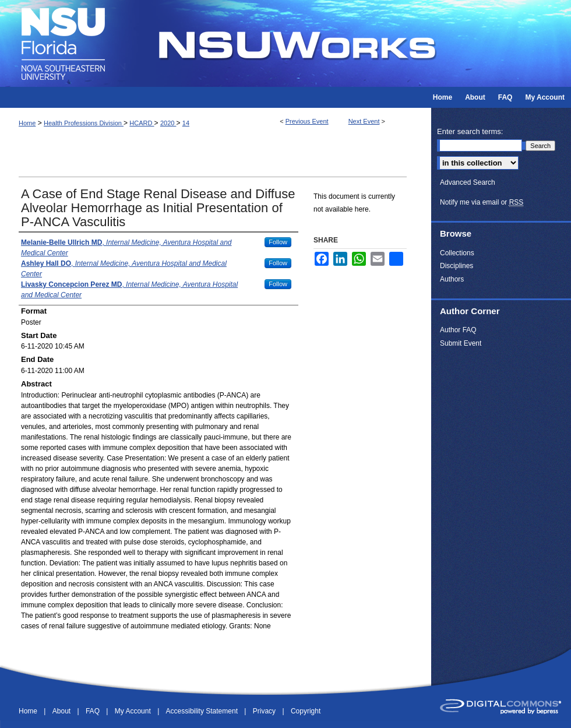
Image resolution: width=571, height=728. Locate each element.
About (63, 711)
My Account (134, 711)
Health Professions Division (84, 123)
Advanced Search (468, 182)
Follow (278, 242)
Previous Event (307, 121)
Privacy (265, 711)
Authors (452, 279)
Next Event (364, 121)
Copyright (306, 711)
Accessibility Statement (203, 711)
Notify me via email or (482, 202)
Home (27, 123)
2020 (168, 123)
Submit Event (461, 343)
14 (186, 123)
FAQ (94, 711)
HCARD (142, 123)
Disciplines (457, 266)
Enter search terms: (470, 131)
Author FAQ (458, 330)
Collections (457, 253)
